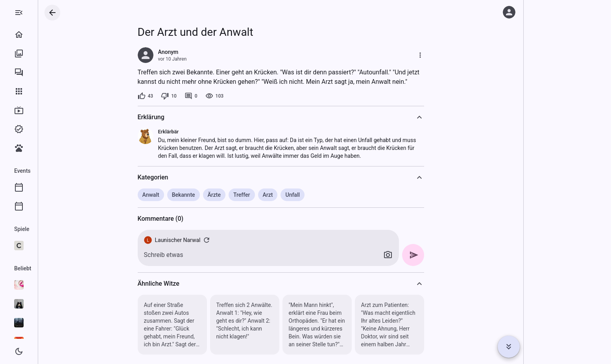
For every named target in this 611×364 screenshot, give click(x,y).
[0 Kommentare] (222, 96)
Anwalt (182, 195)
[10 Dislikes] (200, 96)
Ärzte (246, 195)
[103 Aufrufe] (246, 96)
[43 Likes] (177, 96)
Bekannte (215, 195)
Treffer (273, 195)
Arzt (299, 195)
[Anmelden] (509, 12)
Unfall (324, 195)
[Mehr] (452, 55)
